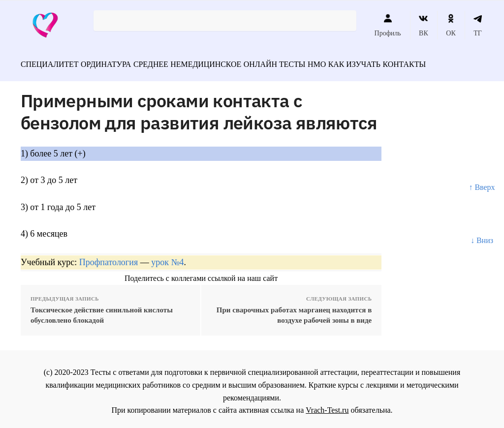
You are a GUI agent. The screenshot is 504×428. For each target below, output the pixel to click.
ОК (451, 25)
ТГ (478, 25)
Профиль (388, 25)
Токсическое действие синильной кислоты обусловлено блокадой (102, 310)
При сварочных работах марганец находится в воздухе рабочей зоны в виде (294, 310)
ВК (424, 25)
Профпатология (109, 258)
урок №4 (167, 258)
